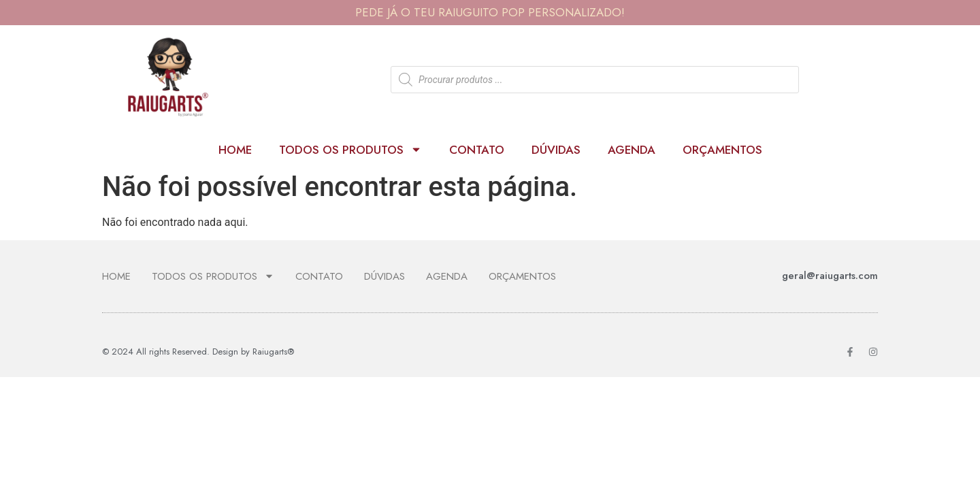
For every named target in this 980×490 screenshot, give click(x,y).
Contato (477, 150)
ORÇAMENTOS (722, 150)
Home (235, 150)
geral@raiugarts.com (830, 276)
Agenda (632, 150)
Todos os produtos (350, 150)
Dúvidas (556, 150)
